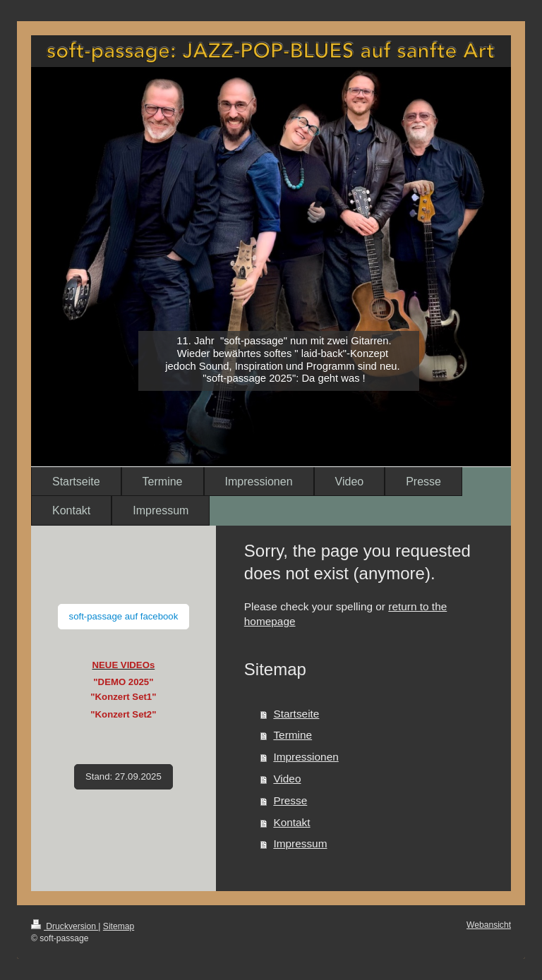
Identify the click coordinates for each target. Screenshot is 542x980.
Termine (293, 735)
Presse (290, 800)
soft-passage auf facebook (124, 616)
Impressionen (306, 757)
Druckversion (65, 926)
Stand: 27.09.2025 (124, 776)
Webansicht (489, 925)
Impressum (300, 843)
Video (287, 779)
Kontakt (291, 822)
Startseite (296, 714)
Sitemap (119, 926)
